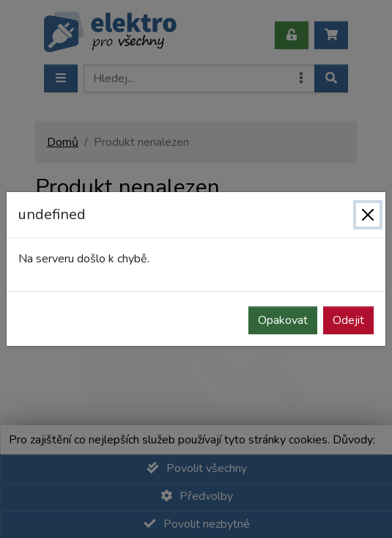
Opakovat (283, 320)
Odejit (348, 320)
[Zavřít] (368, 215)
